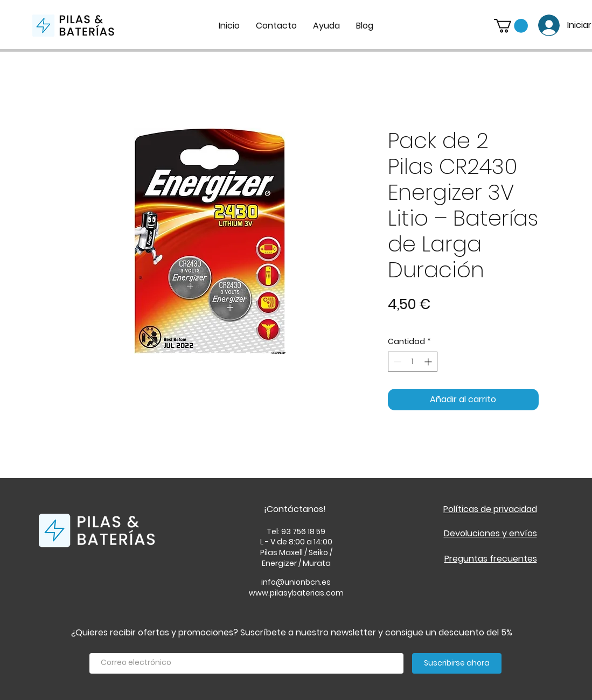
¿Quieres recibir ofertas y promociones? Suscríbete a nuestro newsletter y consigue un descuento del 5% (292, 632)
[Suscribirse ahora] (457, 663)
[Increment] (429, 362)
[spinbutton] (413, 362)
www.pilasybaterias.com (296, 593)
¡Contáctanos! (295, 509)
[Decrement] (396, 362)
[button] (511, 26)
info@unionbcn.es (296, 582)
